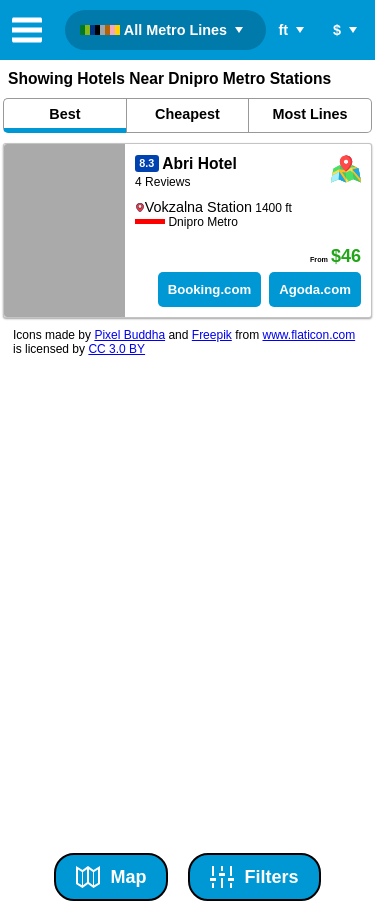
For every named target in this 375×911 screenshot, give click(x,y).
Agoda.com (315, 289)
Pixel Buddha (129, 335)
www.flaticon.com (308, 335)
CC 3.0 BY (116, 349)
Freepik (212, 335)
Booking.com (210, 289)
